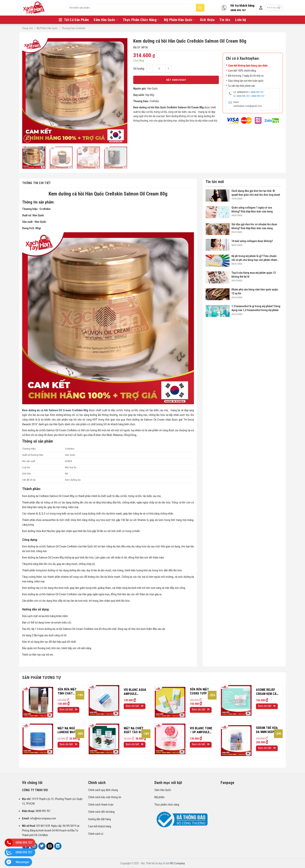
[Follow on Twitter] (42, 846)
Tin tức (225, 20)
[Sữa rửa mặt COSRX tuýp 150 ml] (170, 702)
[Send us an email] (50, 846)
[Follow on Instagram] (34, 846)
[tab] (51, 183)
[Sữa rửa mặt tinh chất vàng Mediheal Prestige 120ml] (38, 702)
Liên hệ (241, 20)
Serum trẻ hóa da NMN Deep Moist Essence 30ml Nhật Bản (267, 730)
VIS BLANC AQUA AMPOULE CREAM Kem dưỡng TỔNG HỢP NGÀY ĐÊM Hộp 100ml (135, 692)
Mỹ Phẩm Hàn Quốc (180, 20)
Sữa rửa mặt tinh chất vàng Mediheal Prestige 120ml (69, 692)
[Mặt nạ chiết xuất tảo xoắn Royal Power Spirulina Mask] (104, 739)
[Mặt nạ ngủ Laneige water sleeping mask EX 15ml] (38, 739)
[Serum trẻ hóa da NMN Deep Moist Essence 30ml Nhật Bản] (236, 740)
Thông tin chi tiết (37, 183)
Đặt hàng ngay (176, 80)
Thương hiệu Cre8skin (74, 28)
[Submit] (200, 8)
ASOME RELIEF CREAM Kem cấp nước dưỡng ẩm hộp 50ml (267, 692)
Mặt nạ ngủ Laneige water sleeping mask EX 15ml (68, 730)
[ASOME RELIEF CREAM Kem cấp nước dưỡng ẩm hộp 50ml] (236, 700)
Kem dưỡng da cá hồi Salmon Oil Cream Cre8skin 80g (55, 410)
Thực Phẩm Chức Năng (141, 20)
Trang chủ (28, 28)
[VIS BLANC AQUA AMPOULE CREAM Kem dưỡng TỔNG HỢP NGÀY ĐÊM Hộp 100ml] (104, 700)
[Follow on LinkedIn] (58, 846)
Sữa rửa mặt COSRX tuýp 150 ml (201, 692)
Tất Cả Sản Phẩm (74, 20)
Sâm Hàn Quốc (106, 20)
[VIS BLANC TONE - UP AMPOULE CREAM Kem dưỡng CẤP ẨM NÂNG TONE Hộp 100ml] (170, 739)
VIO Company (177, 863)
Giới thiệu (207, 20)
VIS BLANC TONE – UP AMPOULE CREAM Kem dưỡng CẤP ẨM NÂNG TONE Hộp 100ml (201, 730)
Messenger (22, 862)
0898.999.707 (238, 10)
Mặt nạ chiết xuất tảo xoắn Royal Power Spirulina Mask (135, 730)
